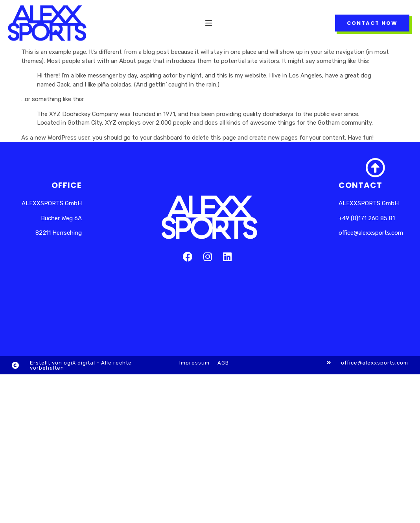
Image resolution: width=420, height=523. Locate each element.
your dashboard (161, 138)
